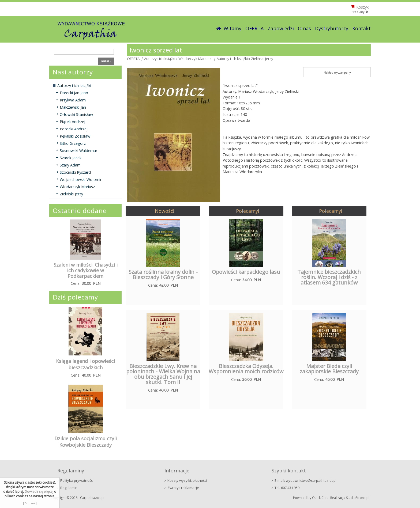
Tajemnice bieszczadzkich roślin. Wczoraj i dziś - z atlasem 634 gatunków (329, 277)
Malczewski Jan (73, 107)
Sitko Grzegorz (73, 143)
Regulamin (69, 488)
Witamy (232, 28)
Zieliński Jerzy (71, 194)
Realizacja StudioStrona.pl (350, 498)
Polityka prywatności (77, 480)
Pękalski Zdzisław (75, 136)
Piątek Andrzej (72, 122)
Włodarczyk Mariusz (77, 187)
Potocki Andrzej (74, 129)
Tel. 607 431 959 (287, 488)
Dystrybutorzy (332, 28)
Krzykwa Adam (73, 100)
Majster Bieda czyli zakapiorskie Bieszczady (329, 369)
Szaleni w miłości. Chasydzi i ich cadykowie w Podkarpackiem (86, 270)
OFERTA (254, 28)
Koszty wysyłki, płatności (187, 480)
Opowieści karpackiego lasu (246, 272)
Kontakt (361, 28)
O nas (304, 28)
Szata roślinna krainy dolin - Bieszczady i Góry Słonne (163, 274)
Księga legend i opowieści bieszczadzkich (85, 364)
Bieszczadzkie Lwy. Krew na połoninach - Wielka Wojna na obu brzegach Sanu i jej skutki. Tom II (163, 374)
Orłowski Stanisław (76, 114)
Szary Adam (70, 165)
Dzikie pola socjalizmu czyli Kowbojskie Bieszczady (86, 442)
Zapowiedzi (281, 28)
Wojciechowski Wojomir (81, 179)
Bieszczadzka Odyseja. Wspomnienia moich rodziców (246, 369)
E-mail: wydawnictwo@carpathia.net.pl (305, 480)
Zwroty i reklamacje (183, 488)
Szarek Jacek (71, 158)
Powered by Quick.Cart (310, 498)
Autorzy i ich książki (74, 86)
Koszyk (362, 7)
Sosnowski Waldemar (78, 151)
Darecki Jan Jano (74, 93)
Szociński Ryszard (75, 172)
